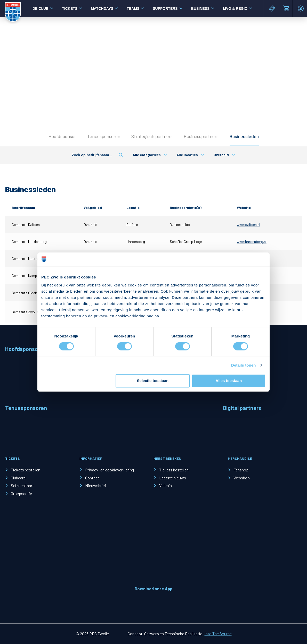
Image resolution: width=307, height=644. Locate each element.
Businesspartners (201, 136)
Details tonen (243, 365)
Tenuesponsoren (104, 136)
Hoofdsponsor (62, 136)
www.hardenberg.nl (252, 241)
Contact (92, 478)
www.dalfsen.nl (248, 224)
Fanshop (241, 470)
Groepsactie (21, 493)
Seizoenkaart (22, 485)
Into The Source (218, 634)
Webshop (242, 478)
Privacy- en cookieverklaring (110, 470)
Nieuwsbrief (96, 485)
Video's (165, 485)
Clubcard (18, 478)
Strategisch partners (152, 136)
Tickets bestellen (26, 470)
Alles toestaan (229, 381)
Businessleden (244, 136)
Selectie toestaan (153, 381)
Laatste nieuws (173, 478)
